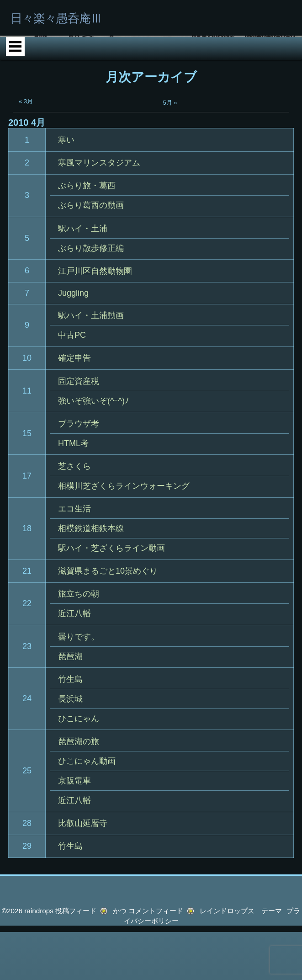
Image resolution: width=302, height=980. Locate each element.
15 (27, 517)
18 (27, 612)
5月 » (170, 187)
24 (27, 783)
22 (27, 687)
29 (27, 930)
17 (27, 559)
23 (27, 730)
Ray (256, 103)
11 (27, 474)
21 (27, 655)
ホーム (63, 103)
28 (27, 907)
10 (27, 442)
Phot (127, 103)
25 (27, 855)
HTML (191, 103)
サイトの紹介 (141, 130)
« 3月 (26, 185)
